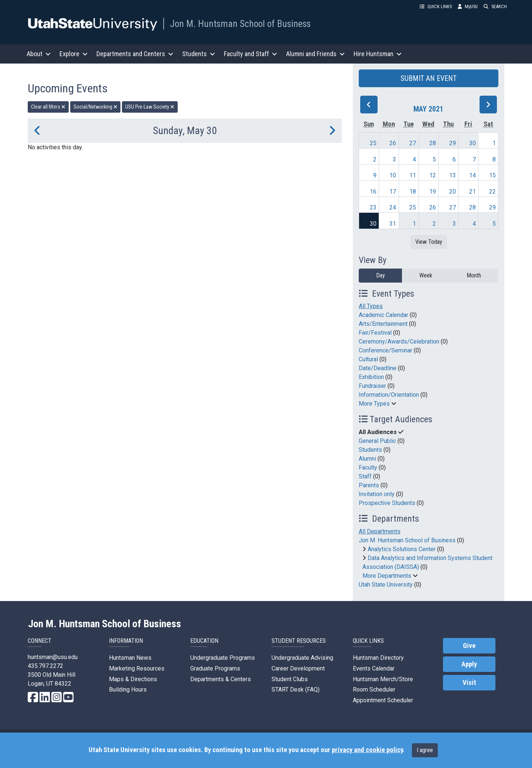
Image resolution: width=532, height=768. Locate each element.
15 (492, 175)
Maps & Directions (133, 679)
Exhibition (371, 377)
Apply (469, 664)
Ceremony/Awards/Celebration (399, 342)
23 (373, 207)
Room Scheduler (374, 690)
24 (393, 207)
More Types (374, 404)
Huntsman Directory (378, 658)
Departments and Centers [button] (135, 54)
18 (413, 192)
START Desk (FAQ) (296, 690)
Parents (369, 485)
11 (413, 175)
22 (492, 192)
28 (433, 143)
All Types (371, 306)
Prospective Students (387, 503)
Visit (469, 683)
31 (393, 224)
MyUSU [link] (468, 6)
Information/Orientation (389, 395)
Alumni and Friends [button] (315, 54)
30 (473, 143)
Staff (365, 476)
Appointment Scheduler (383, 700)
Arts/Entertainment (383, 324)
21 (473, 192)
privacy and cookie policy (367, 750)
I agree (425, 750)
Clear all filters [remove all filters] (48, 107)
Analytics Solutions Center (402, 549)
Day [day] (381, 275)
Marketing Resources (137, 668)
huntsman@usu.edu (53, 657)
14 (473, 175)
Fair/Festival (375, 333)
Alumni (367, 459)
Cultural (368, 359)
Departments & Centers (221, 679)
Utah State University (386, 585)
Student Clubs (290, 679)
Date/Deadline (378, 368)
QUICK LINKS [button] (436, 6)
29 (453, 143)
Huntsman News (130, 658)
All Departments (380, 531)
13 (453, 175)
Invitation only (377, 494)
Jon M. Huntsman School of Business (240, 24)
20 (453, 192)
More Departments (387, 576)
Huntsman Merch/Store (383, 679)
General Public (377, 441)
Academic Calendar (383, 315)
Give (469, 646)
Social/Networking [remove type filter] (96, 107)
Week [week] (426, 275)
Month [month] (474, 275)
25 (373, 143)
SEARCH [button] (495, 6)
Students (370, 450)
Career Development (298, 668)
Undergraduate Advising (302, 658)
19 (433, 192)
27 (413, 143)
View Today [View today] (429, 242)
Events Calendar (374, 668)
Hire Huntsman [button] (378, 54)
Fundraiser (372, 386)
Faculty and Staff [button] (250, 54)
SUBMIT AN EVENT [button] (429, 78)
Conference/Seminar (386, 350)
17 (393, 192)
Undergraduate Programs (223, 658)
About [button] (39, 54)
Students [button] (199, 54)
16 (373, 192)
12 (433, 175)
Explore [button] (74, 54)
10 (393, 175)
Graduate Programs (215, 668)
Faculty (368, 467)
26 (393, 143)
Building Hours (128, 690)
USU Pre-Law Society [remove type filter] (150, 107)
